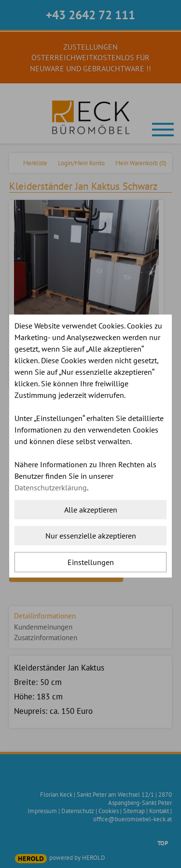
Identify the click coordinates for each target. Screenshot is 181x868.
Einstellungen (91, 562)
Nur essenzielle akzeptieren (91, 536)
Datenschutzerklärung (51, 487)
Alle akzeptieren (91, 510)
